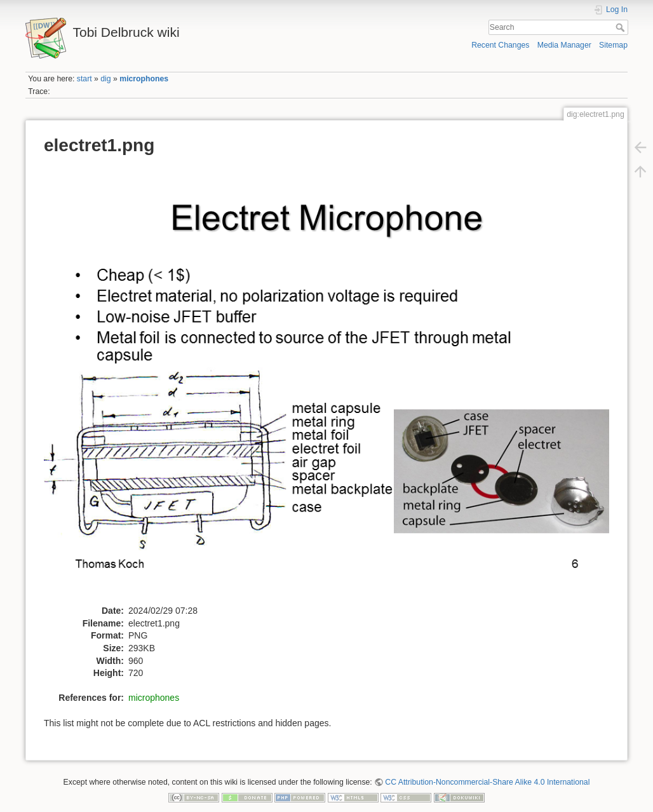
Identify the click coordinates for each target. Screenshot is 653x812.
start (84, 79)
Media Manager (564, 45)
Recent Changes (500, 45)
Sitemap (613, 45)
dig (105, 79)
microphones (144, 79)
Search (622, 27)
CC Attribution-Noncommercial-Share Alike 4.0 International (487, 782)
